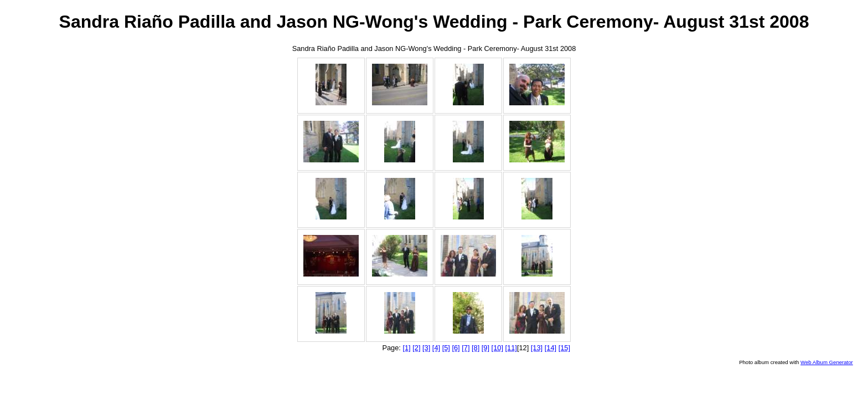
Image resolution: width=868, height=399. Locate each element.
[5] (446, 348)
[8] (476, 348)
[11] (511, 348)
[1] (406, 348)
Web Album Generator (827, 362)
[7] (466, 348)
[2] (416, 348)
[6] (456, 348)
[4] (436, 348)
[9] (485, 348)
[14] (551, 348)
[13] (537, 348)
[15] (564, 348)
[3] (426, 348)
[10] (497, 348)
